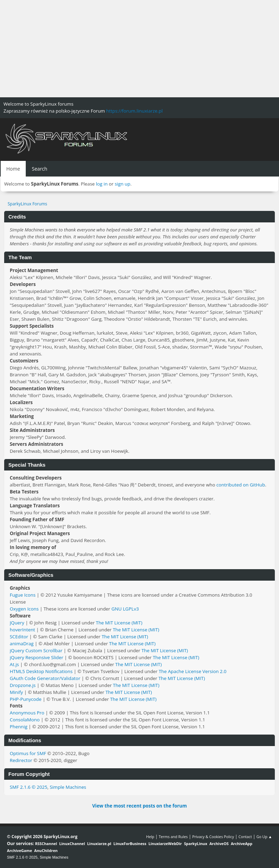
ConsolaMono (25, 720)
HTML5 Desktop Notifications (41, 671)
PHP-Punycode (26, 699)
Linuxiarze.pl (99, 844)
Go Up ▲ (264, 837)
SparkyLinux (196, 844)
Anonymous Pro (27, 713)
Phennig (19, 727)
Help (150, 837)
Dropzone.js (23, 685)
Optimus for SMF (28, 753)
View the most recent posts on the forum (139, 806)
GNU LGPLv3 (125, 609)
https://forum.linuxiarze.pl (134, 111)
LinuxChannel (72, 844)
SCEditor (19, 637)
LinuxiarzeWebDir (165, 844)
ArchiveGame (19, 850)
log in (102, 184)
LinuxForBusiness (130, 844)
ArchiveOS (219, 844)
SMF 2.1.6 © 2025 (29, 787)
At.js (14, 664)
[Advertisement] (139, 49)
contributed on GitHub (241, 485)
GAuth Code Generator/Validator (45, 678)
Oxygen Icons (24, 609)
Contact (245, 837)
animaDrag (22, 644)
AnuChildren (46, 850)
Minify (16, 692)
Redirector (21, 760)
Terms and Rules (173, 837)
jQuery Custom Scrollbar (36, 650)
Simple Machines (68, 787)
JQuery (17, 623)
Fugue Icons (23, 595)
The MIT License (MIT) (119, 623)
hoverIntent (22, 630)
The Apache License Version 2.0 (193, 671)
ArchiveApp (241, 844)
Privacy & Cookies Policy (213, 837)
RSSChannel (46, 844)
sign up (123, 184)
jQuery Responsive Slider (37, 657)
